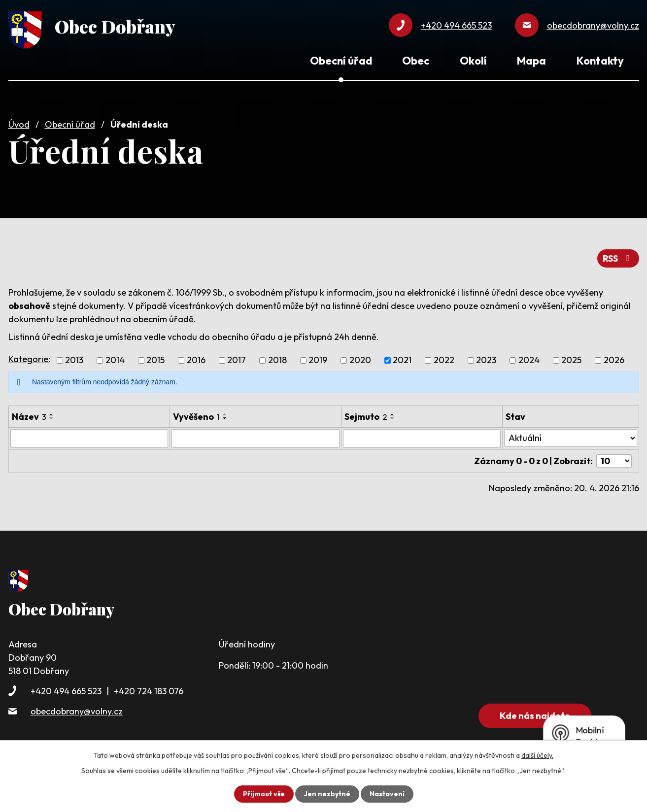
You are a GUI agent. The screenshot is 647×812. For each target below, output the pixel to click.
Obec (416, 61)
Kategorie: (29, 359)
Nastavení (387, 794)
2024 (529, 360)
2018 (277, 360)
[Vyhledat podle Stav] (571, 438)
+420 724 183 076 (149, 691)
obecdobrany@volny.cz (77, 711)
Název (29, 417)
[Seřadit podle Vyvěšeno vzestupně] (225, 414)
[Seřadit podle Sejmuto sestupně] (393, 418)
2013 (74, 360)
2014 (115, 360)
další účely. (537, 755)
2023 (486, 360)
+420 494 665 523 (66, 691)
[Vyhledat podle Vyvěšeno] (255, 439)
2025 (571, 360)
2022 (444, 360)
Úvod (19, 124)
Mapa (531, 61)
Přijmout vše (264, 794)
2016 (196, 360)
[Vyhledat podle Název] (89, 439)
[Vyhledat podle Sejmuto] (422, 439)
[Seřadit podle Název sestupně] (52, 418)
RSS (618, 258)
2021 (402, 360)
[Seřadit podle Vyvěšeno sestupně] (225, 418)
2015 (155, 360)
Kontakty (600, 61)
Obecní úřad (70, 124)
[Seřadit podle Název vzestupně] (52, 414)
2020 (360, 360)
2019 (318, 360)
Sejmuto (366, 417)
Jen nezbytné (327, 794)
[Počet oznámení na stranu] (614, 461)
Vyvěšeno (196, 417)
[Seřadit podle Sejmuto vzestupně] (393, 414)
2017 (237, 360)
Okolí (473, 61)
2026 (614, 360)
